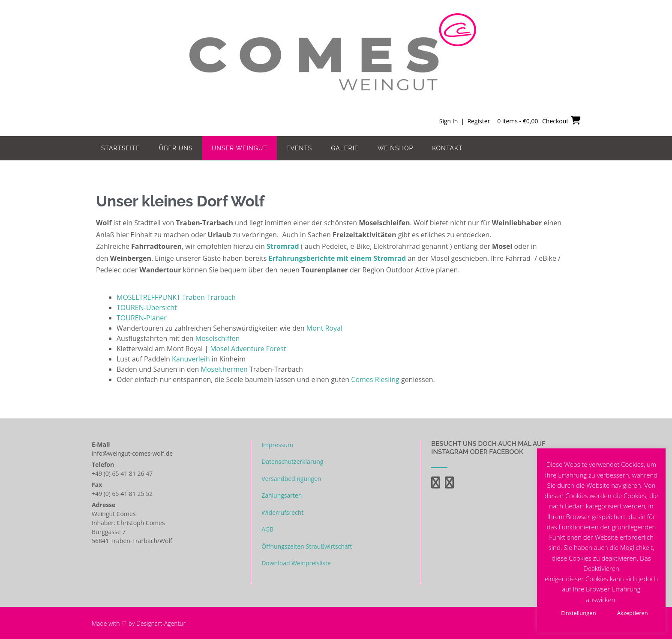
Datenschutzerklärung (292, 461)
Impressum (277, 445)
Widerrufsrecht (282, 512)
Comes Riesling (375, 379)
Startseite (121, 148)
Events (299, 148)
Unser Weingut (240, 148)
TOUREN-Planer (142, 318)
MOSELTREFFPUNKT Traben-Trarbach (176, 297)
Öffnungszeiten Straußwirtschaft (307, 546)
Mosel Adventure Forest (248, 349)
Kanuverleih (192, 359)
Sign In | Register (464, 121)
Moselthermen (224, 369)
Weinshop (396, 148)
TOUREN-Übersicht (147, 308)
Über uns (176, 148)
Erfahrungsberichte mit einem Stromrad (337, 258)
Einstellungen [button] (578, 613)
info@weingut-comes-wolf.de (132, 453)
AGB (267, 529)
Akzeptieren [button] (633, 613)
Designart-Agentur (161, 623)
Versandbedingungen (291, 479)
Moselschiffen (217, 338)
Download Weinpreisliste (296, 563)
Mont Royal (324, 328)
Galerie (345, 148)
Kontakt (447, 148)
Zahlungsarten (282, 495)
